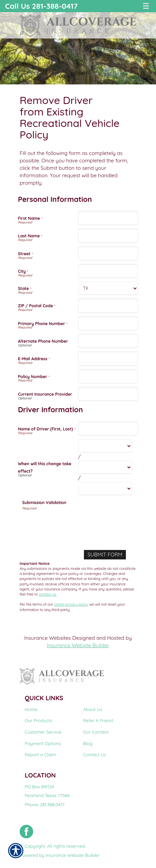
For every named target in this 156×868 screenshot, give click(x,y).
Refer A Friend (98, 720)
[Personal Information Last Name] (108, 236)
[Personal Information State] (108, 288)
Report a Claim (40, 755)
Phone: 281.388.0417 (44, 805)
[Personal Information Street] (108, 254)
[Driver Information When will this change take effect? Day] (105, 467)
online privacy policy (71, 604)
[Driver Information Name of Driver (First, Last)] (108, 429)
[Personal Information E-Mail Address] (108, 359)
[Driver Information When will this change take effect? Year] (105, 489)
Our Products (38, 720)
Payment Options (43, 743)
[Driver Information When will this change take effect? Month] (105, 446)
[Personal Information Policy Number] (108, 376)
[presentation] (74, 524)
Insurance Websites (48, 638)
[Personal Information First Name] (108, 218)
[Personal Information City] (108, 271)
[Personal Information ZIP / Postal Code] (108, 306)
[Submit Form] (105, 555)
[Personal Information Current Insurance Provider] (108, 394)
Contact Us (95, 755)
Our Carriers (96, 732)
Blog (88, 743)
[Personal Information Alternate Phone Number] (108, 341)
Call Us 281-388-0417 (41, 6)
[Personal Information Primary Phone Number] (108, 323)
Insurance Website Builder (78, 645)
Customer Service (43, 732)
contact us (47, 594)
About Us (93, 709)
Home (31, 709)
